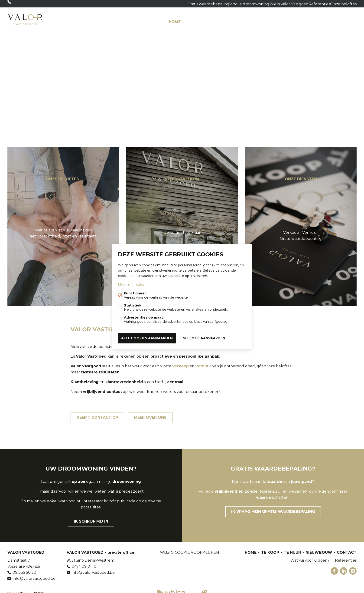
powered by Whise (177, 589)
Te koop (197, 19)
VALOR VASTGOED (26, 549)
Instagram (353, 567)
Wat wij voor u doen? (297, 19)
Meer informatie (131, 286)
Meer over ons (150, 414)
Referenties (305, 4)
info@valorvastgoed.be (34, 575)
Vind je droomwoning (231, 4)
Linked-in (344, 567)
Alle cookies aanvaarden (147, 337)
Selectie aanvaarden (204, 337)
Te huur (222, 19)
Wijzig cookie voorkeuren (190, 549)
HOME (175, 19)
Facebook (334, 567)
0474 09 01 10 (84, 563)
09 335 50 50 (24, 4)
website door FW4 (204, 589)
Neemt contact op (97, 414)
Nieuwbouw (251, 19)
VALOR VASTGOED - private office (101, 549)
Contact (347, 19)
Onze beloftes (331, 4)
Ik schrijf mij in (91, 518)
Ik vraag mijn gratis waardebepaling (273, 508)
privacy (40, 589)
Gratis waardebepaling (191, 4)
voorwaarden (18, 589)
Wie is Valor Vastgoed (272, 4)
